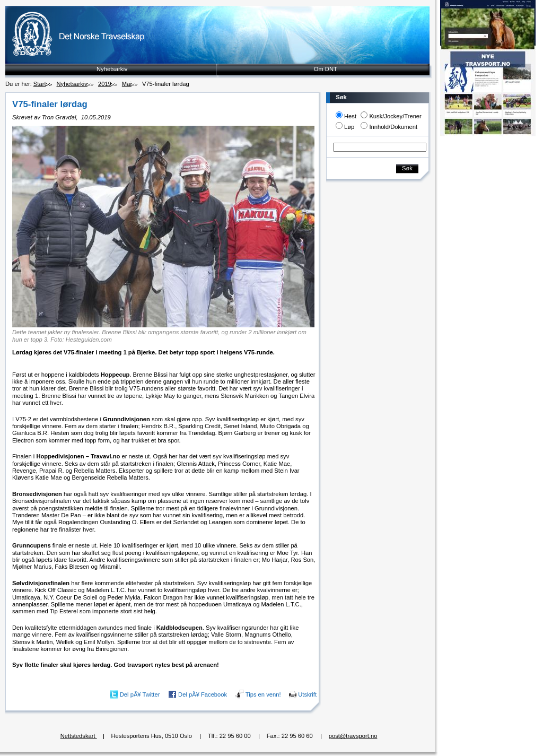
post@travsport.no (353, 736)
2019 (105, 84)
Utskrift (307, 694)
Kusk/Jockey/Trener (395, 116)
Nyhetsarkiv (112, 69)
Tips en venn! (263, 694)
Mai (127, 84)
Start (40, 84)
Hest (350, 116)
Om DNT (326, 69)
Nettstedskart (79, 736)
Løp (349, 127)
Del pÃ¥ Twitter (140, 694)
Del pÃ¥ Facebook (203, 694)
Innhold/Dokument (393, 127)
